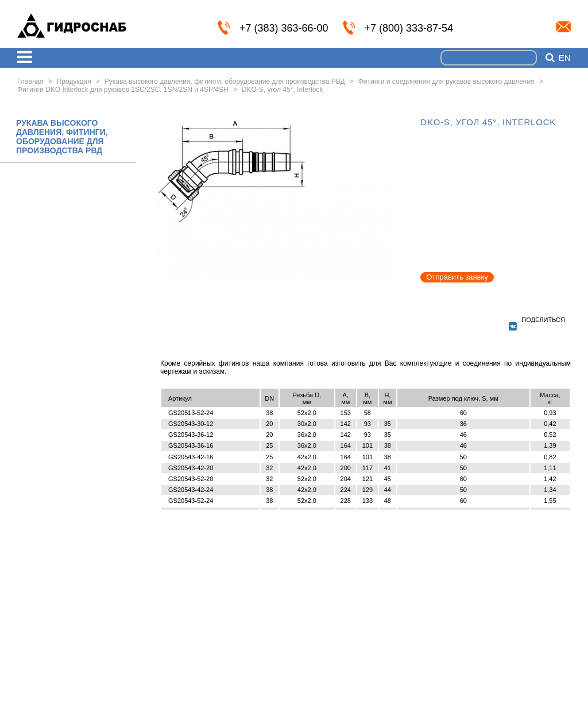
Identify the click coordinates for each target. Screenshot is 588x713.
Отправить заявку (457, 277)
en (564, 58)
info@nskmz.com (563, 27)
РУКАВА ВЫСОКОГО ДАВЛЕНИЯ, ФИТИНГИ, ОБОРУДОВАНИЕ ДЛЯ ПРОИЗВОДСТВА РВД (62, 137)
